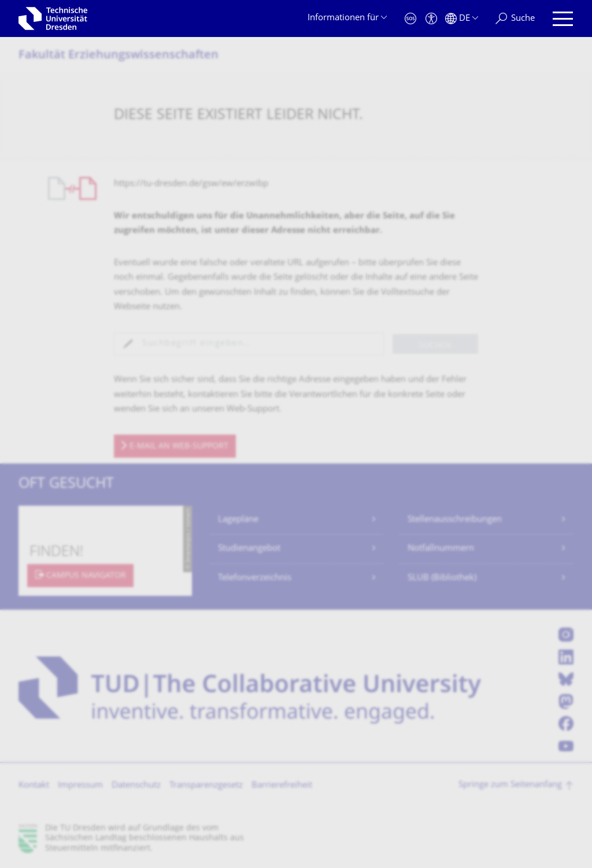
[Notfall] (410, 19)
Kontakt (34, 786)
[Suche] (515, 19)
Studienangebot (249, 549)
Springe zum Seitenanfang (510, 785)
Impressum (80, 786)
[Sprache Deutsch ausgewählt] (462, 19)
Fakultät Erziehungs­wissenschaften (119, 56)
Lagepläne (238, 520)
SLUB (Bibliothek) (442, 578)
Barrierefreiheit (282, 786)
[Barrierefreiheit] (431, 19)
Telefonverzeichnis (255, 578)
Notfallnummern (441, 549)
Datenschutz (136, 786)
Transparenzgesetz (206, 786)
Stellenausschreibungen (455, 520)
